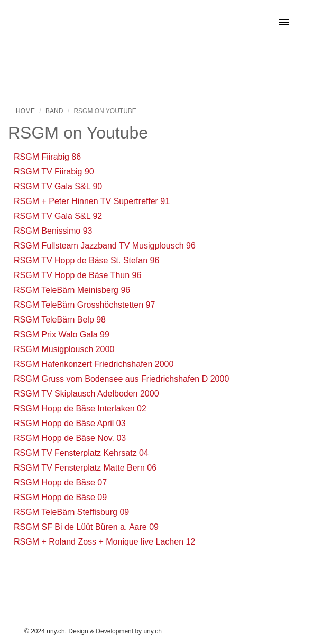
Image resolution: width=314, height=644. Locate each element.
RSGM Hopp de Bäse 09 (60, 497)
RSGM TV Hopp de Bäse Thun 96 (77, 275)
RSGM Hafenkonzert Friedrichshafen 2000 (94, 364)
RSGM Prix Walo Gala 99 (62, 334)
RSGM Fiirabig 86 (47, 157)
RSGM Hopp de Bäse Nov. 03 (70, 438)
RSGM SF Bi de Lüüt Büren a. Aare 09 (86, 527)
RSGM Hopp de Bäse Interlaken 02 (80, 408)
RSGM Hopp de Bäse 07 (60, 482)
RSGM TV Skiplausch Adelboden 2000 (86, 394)
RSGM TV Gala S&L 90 (58, 186)
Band (54, 111)
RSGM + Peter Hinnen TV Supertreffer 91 (92, 201)
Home (25, 111)
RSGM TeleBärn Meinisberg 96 (72, 290)
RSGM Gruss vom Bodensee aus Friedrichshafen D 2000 (121, 379)
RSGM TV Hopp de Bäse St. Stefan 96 (86, 260)
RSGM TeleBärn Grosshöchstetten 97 (84, 305)
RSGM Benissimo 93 (53, 231)
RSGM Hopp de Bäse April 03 (70, 423)
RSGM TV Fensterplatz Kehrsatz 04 (81, 453)
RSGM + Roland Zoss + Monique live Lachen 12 (104, 542)
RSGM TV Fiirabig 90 (54, 172)
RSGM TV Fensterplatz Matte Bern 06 (85, 468)
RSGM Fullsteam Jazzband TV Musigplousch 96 (105, 246)
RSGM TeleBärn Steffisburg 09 (71, 512)
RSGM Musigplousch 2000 (64, 349)
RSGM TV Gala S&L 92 (58, 216)
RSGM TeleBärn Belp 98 (60, 320)
